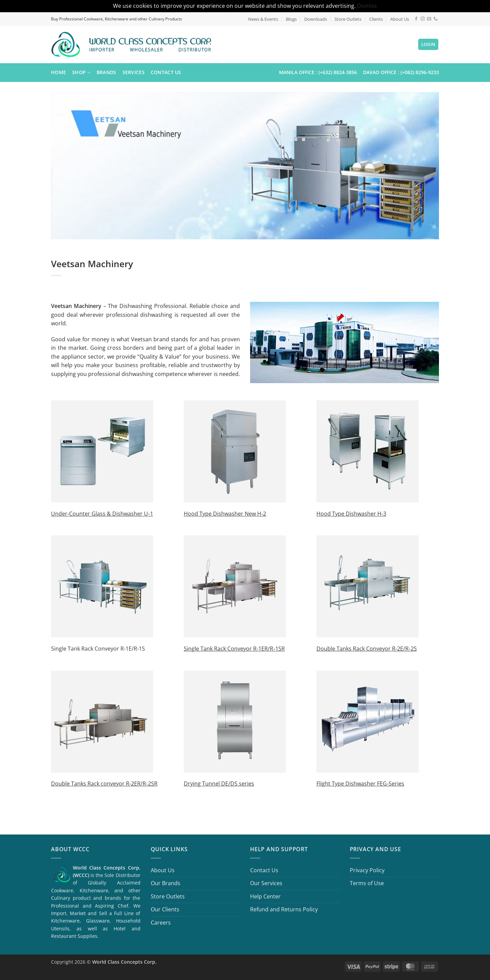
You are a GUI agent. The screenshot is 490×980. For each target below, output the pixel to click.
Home (59, 72)
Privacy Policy (367, 870)
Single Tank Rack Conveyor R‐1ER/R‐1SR (234, 649)
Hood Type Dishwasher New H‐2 (225, 514)
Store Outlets (348, 19)
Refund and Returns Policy (284, 909)
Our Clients (165, 909)
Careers (161, 923)
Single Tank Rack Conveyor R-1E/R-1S (98, 649)
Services (134, 72)
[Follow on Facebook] (416, 19)
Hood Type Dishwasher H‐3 (351, 514)
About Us (400, 19)
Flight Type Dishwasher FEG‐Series (360, 784)
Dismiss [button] (367, 6)
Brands (107, 72)
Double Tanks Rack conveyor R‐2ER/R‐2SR (104, 784)
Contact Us (166, 72)
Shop (81, 72)
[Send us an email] (429, 19)
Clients (376, 19)
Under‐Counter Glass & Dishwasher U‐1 (102, 514)
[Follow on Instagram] (423, 19)
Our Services (266, 883)
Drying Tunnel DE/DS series (219, 784)
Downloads (316, 19)
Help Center (265, 896)
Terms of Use (367, 883)
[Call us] (436, 19)
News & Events (263, 19)
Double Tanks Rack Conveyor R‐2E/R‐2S (367, 649)
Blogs (291, 19)
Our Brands (166, 883)
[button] (428, 44)
